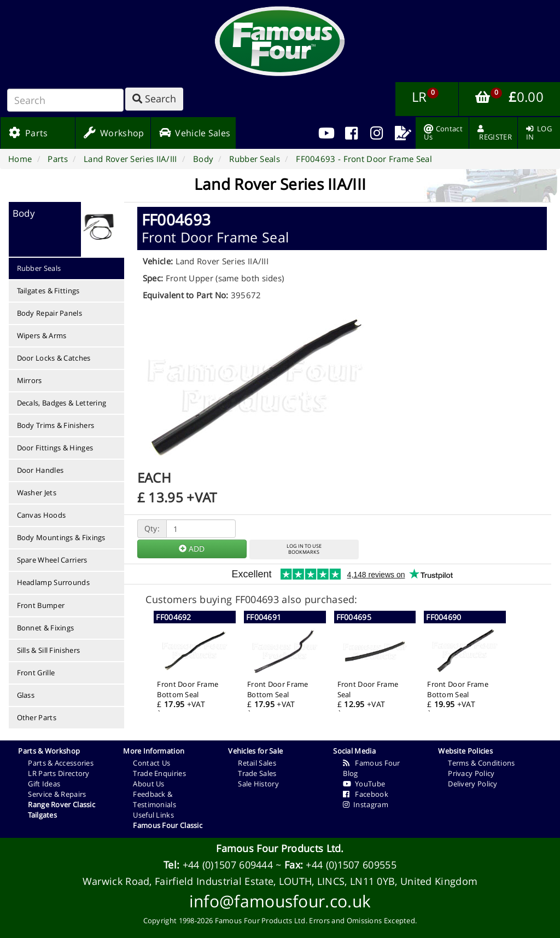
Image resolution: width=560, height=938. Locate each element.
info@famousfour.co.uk (280, 901)
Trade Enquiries (159, 773)
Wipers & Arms (42, 335)
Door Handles (40, 470)
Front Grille (36, 673)
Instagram (366, 804)
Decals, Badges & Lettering (62, 403)
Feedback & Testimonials (154, 799)
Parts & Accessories (61, 763)
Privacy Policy (471, 773)
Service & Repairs (57, 794)
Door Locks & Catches (54, 358)
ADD (192, 549)
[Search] (65, 100)
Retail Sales (257, 763)
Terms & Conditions (481, 763)
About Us (148, 784)
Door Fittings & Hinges (55, 448)
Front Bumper (41, 605)
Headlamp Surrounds (53, 582)
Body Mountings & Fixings (61, 537)
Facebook (366, 794)
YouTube (364, 784)
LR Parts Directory (59, 773)
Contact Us (151, 763)
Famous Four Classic (168, 825)
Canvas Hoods (42, 515)
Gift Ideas (44, 784)
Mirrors (30, 380)
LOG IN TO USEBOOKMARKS (304, 549)
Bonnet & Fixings (46, 628)
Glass (26, 695)
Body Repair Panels (49, 313)
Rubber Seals (39, 268)
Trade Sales (257, 773)
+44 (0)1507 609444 (228, 865)
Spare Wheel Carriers (52, 560)
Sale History (258, 784)
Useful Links (153, 815)
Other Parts (37, 717)
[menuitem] (351, 133)
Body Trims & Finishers (56, 425)
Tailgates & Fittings (48, 291)
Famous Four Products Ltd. (280, 848)
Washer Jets (37, 493)
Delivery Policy (473, 784)
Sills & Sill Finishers (49, 650)
